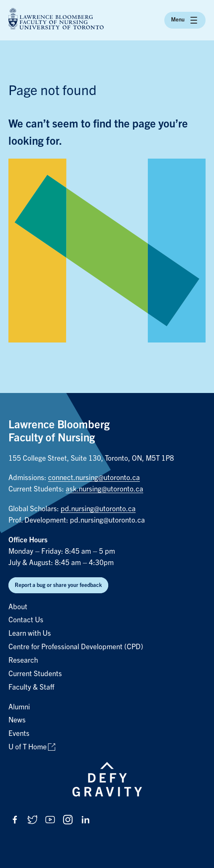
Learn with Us (30, 633)
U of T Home (28, 747)
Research (23, 660)
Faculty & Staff (31, 687)
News (17, 720)
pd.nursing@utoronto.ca (98, 509)
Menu (185, 20)
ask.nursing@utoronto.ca (104, 489)
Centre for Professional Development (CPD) (76, 647)
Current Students (35, 674)
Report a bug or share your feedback (58, 585)
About (18, 607)
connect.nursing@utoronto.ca (94, 478)
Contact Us (26, 620)
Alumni (19, 707)
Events (19, 734)
